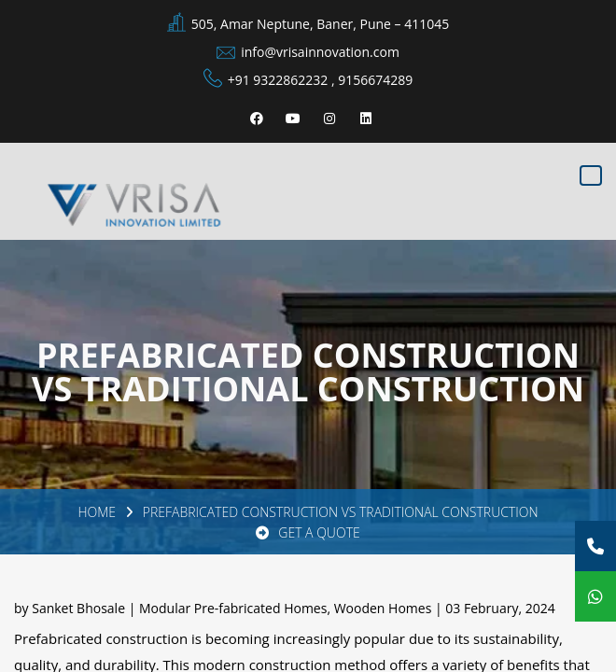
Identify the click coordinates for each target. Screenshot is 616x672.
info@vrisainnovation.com (320, 52)
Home (97, 512)
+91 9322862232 (278, 80)
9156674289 (375, 80)
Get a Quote (308, 532)
